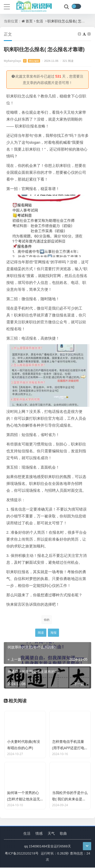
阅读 (41, 633)
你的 (47, 620)
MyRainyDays (22, 61)
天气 (51, 834)
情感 (39, 834)
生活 (40, 21)
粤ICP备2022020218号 (22, 854)
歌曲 (63, 834)
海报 (53, 633)
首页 (29, 21)
